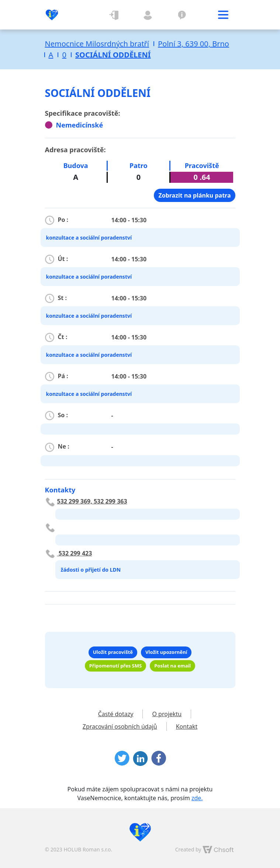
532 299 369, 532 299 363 (92, 501)
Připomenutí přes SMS (115, 666)
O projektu (182, 15)
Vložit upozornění (166, 652)
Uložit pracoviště (113, 652)
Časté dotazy (116, 714)
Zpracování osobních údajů (120, 726)
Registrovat (148, 15)
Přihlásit (114, 15)
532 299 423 (75, 553)
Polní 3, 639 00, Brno (193, 44)
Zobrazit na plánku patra (194, 195)
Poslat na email (172, 666)
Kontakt (187, 726)
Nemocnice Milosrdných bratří (97, 44)
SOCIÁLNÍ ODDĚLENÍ (113, 55)
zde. (197, 798)
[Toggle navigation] (223, 15)
